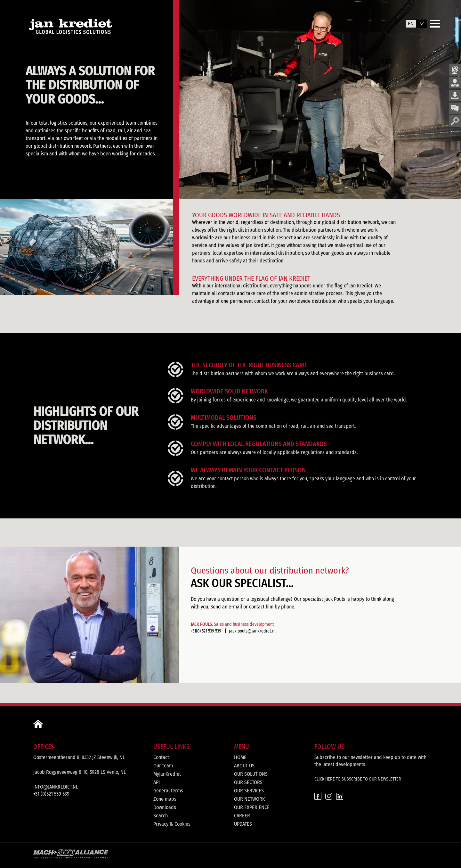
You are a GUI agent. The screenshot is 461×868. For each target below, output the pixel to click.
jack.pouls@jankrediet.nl (252, 631)
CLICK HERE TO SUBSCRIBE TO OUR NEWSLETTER (358, 779)
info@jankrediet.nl (56, 787)
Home (240, 757)
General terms (168, 791)
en (411, 24)
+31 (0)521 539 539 (51, 794)
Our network (249, 799)
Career (242, 816)
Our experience (252, 807)
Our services (249, 791)
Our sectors (248, 782)
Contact (161, 757)
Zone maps (165, 799)
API (157, 782)
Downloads (165, 807)
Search (161, 816)
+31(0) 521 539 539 (206, 631)
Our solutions (251, 774)
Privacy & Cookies (172, 824)
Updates (243, 824)
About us (244, 766)
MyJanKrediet (167, 774)
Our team (163, 766)
